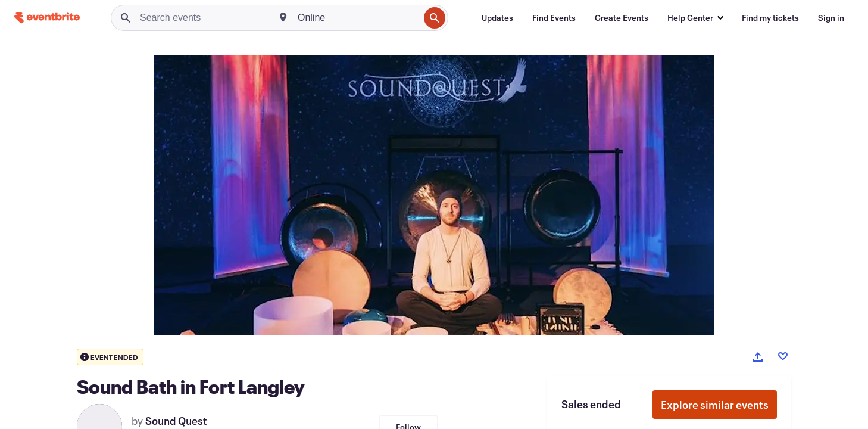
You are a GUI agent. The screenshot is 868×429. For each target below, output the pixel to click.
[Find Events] (554, 18)
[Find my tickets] (770, 18)
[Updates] (497, 18)
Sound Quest (176, 421)
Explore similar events (715, 405)
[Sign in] (831, 18)
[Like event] (783, 356)
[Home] (47, 18)
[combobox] (357, 18)
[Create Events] (622, 18)
